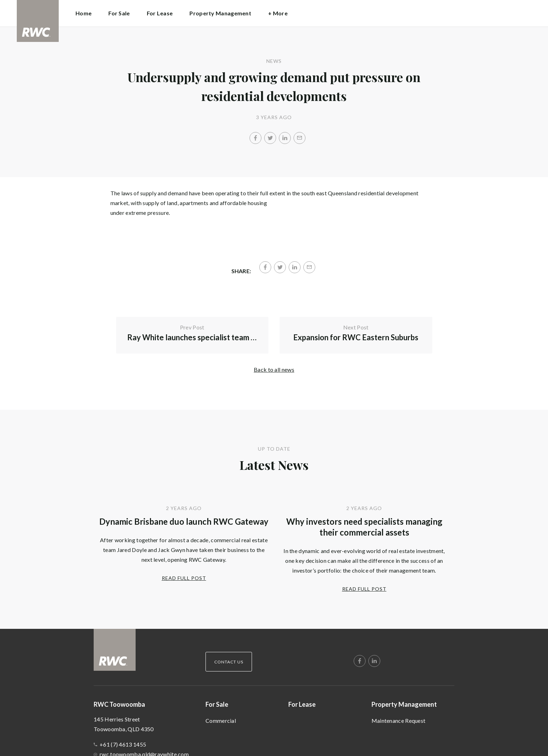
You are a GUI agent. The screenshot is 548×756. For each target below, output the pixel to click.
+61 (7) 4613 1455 (123, 744)
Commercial (221, 721)
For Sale (217, 704)
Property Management (404, 704)
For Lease (160, 13)
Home (84, 13)
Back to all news (274, 369)
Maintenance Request (399, 721)
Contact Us (229, 662)
